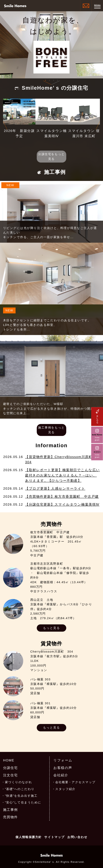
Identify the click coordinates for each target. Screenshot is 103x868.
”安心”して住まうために (23, 803)
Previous (5, 121)
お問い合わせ (77, 837)
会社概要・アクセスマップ (75, 782)
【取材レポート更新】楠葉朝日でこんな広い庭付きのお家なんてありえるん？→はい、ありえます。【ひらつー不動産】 (62, 475)
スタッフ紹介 (65, 789)
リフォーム (63, 760)
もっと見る (51, 628)
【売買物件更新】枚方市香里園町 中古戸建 (62, 497)
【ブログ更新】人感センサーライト (55, 488)
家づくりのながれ (19, 782)
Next (98, 121)
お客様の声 (63, 768)
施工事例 (10, 810)
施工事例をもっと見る (51, 430)
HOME (9, 760)
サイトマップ (55, 837)
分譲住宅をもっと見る (51, 157)
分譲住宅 (10, 768)
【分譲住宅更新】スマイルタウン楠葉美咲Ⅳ (62, 504)
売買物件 (10, 817)
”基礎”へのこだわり (20, 789)
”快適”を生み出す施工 (21, 796)
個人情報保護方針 (29, 837)
